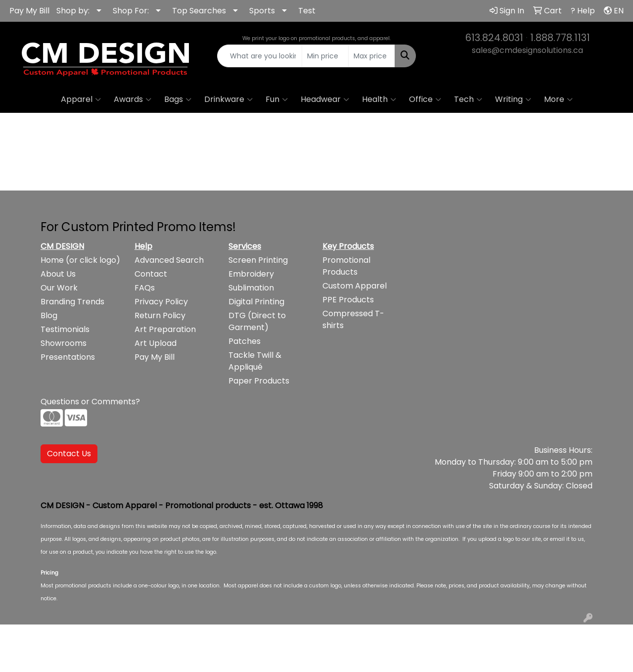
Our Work (59, 288)
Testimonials (65, 329)
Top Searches (199, 11)
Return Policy (160, 315)
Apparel (81, 99)
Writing (513, 99)
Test (307, 11)
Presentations (68, 357)
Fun (277, 99)
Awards (133, 99)
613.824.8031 (494, 38)
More (558, 99)
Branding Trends (72, 302)
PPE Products (348, 300)
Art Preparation (165, 329)
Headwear (325, 99)
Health (379, 99)
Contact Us (69, 454)
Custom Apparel (355, 286)
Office (425, 99)
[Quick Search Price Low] (325, 56)
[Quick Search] (260, 56)
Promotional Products (346, 266)
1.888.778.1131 (560, 38)
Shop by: (73, 11)
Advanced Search (169, 260)
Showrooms (64, 343)
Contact (151, 274)
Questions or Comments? (90, 402)
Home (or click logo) (80, 260)
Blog (49, 315)
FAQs (145, 288)
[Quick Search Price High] (372, 56)
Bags (178, 99)
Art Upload (156, 343)
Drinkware (228, 99)
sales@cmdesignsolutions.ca (527, 50)
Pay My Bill (29, 11)
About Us (58, 274)
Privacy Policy (161, 302)
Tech (468, 99)
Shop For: (131, 11)
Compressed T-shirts (353, 319)
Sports (262, 11)
